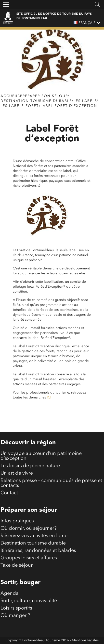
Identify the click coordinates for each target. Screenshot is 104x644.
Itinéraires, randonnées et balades (38, 551)
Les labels (85, 101)
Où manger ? (15, 616)
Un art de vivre (17, 473)
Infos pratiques (17, 521)
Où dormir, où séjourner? (29, 528)
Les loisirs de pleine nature (30, 466)
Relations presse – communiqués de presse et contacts (51, 483)
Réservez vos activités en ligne (34, 536)
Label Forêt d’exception (69, 106)
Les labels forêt (20, 106)
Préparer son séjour (44, 96)
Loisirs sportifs (16, 608)
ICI (49, 397)
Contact (9, 493)
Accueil (9, 96)
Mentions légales (85, 640)
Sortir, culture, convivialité (29, 601)
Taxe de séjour (17, 565)
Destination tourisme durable (36, 101)
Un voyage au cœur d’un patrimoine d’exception (41, 456)
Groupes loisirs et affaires (29, 558)
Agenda (10, 594)
